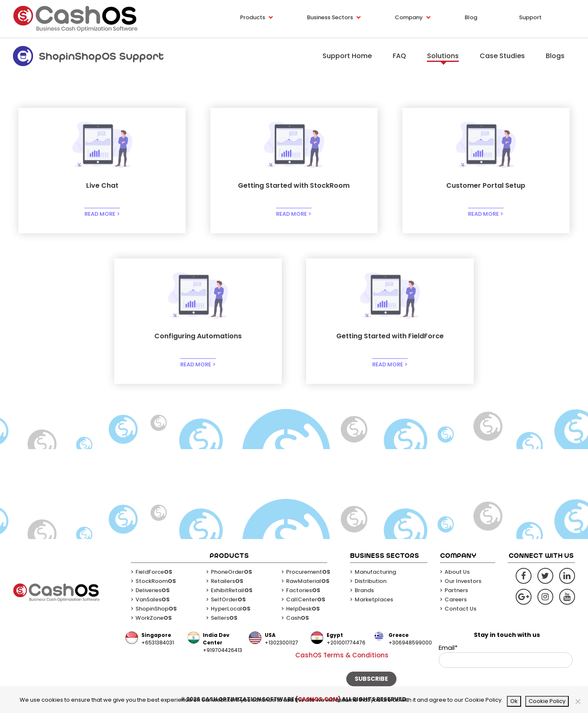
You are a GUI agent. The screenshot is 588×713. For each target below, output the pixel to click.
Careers (456, 599)
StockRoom (156, 581)
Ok (514, 701)
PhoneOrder (231, 572)
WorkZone (154, 618)
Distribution (371, 581)
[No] (578, 701)
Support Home (347, 56)
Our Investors (463, 581)
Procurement (308, 572)
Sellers (224, 618)
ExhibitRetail (232, 590)
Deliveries (153, 590)
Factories (303, 590)
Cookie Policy (547, 701)
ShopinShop (156, 609)
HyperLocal (231, 609)
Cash (298, 618)
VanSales (153, 599)
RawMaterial (308, 581)
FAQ (399, 56)
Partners (456, 590)
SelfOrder (228, 599)
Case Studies (502, 56)
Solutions (443, 56)
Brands (364, 590)
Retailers (227, 581)
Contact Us (460, 609)
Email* (506, 655)
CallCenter (306, 599)
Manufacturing (375, 572)
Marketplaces (374, 599)
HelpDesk (303, 609)
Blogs (555, 56)
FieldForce (154, 572)
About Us (457, 572)
